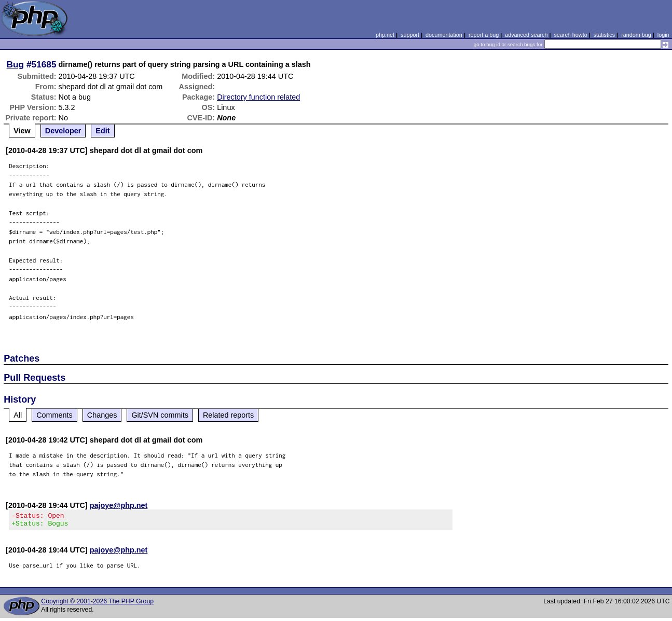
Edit (102, 131)
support (410, 35)
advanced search (526, 35)
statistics (604, 35)
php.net (385, 35)
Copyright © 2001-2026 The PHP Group (97, 604)
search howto (570, 35)
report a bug (484, 35)
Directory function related (258, 97)
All (18, 415)
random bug (636, 35)
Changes (102, 415)
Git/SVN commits (160, 415)
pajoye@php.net (119, 505)
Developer (63, 131)
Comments (54, 415)
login (663, 35)
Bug (16, 64)
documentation (444, 35)
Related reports (228, 415)
